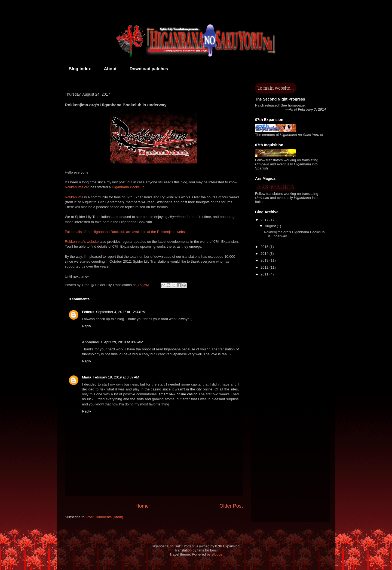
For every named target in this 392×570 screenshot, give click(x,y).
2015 (265, 247)
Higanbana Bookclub (128, 187)
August (271, 226)
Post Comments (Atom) (105, 517)
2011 (265, 274)
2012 (265, 267)
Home (142, 506)
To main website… (276, 88)
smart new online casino (178, 394)
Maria (87, 377)
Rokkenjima (74, 197)
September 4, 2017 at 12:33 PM (121, 312)
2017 (265, 220)
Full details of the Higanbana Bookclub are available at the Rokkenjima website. (127, 232)
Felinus (88, 312)
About (110, 69)
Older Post (231, 506)
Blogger (218, 554)
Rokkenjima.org (77, 187)
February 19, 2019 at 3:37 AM (116, 377)
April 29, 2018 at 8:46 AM (124, 342)
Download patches (149, 69)
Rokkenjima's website (82, 242)
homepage (296, 105)
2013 (265, 260)
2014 (265, 254)
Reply (86, 326)
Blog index (80, 69)
